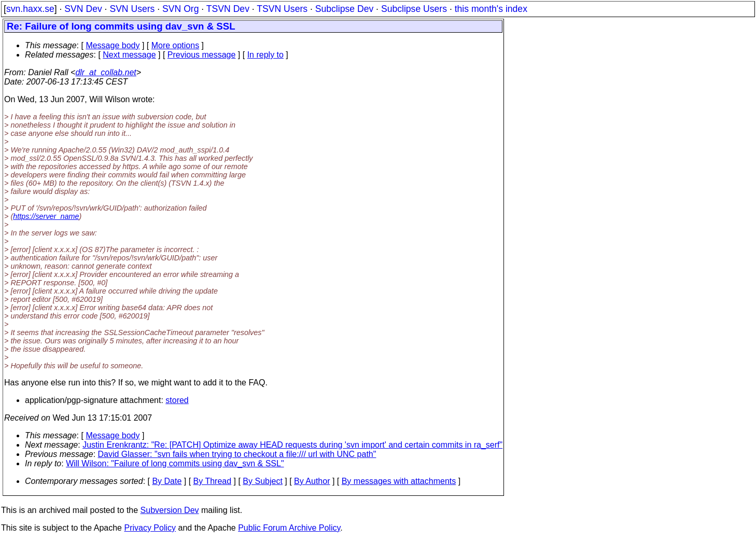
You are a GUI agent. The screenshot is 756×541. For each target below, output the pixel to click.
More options (176, 45)
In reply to (265, 55)
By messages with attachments (399, 481)
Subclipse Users (414, 9)
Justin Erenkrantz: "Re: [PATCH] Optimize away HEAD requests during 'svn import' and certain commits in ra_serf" (292, 445)
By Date (167, 481)
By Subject (262, 481)
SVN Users (132, 9)
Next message (129, 55)
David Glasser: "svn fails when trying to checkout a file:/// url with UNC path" (237, 454)
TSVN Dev (228, 9)
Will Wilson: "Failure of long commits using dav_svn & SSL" (175, 463)
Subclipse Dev (344, 9)
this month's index (491, 9)
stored (177, 400)
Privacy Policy (150, 528)
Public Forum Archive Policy (289, 528)
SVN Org (180, 9)
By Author (312, 481)
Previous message (202, 55)
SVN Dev (83, 9)
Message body (113, 45)
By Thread (213, 481)
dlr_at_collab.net (106, 72)
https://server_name (46, 216)
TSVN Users (282, 9)
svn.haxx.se (30, 9)
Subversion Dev (170, 510)
